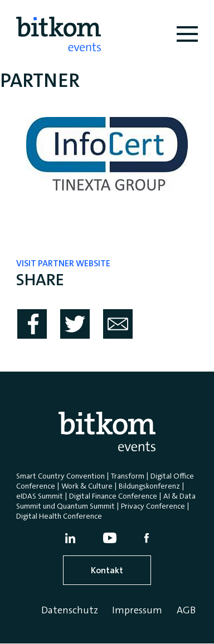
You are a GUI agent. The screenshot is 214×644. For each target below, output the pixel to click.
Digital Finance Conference (113, 496)
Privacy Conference (153, 506)
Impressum (137, 610)
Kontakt (107, 570)
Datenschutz (70, 610)
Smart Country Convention (60, 476)
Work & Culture (87, 486)
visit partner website (63, 263)
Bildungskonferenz (149, 486)
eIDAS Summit (40, 496)
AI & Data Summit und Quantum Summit (106, 501)
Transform (128, 476)
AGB (186, 610)
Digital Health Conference (59, 516)
